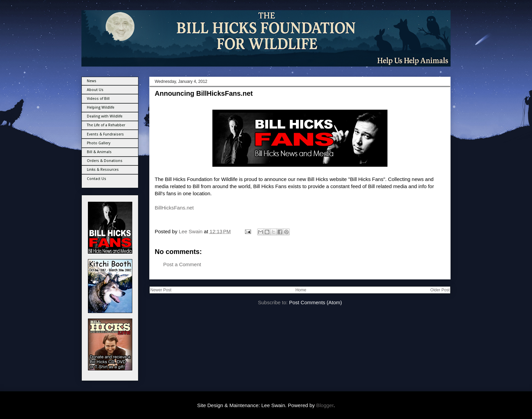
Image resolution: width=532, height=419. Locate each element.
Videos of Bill (98, 99)
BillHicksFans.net (174, 208)
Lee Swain (191, 231)
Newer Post (161, 290)
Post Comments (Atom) (316, 302)
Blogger (325, 405)
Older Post (440, 290)
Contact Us (97, 179)
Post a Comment (182, 264)
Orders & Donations (105, 161)
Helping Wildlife (101, 107)
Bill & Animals (99, 152)
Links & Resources (103, 170)
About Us (95, 90)
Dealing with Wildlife (105, 116)
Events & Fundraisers (105, 134)
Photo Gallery (99, 143)
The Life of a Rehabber (106, 125)
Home (301, 290)
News (92, 81)
